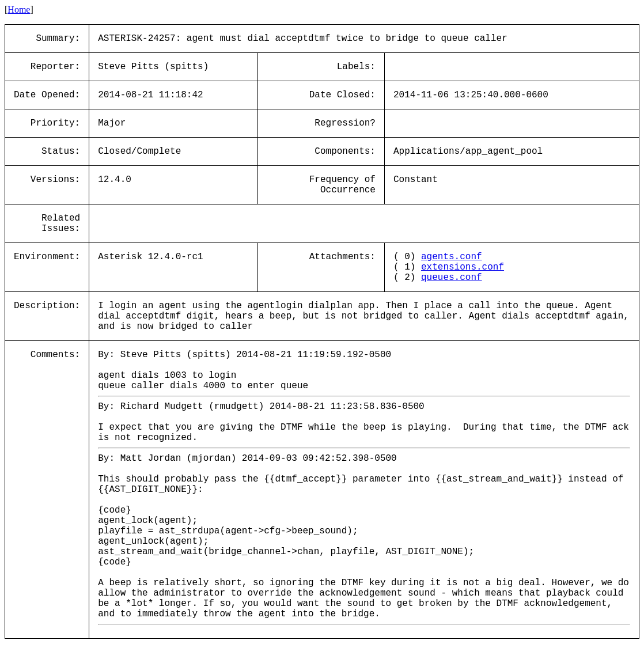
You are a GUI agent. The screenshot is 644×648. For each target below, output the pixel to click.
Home (19, 10)
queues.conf (452, 278)
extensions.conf (463, 267)
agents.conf (452, 257)
